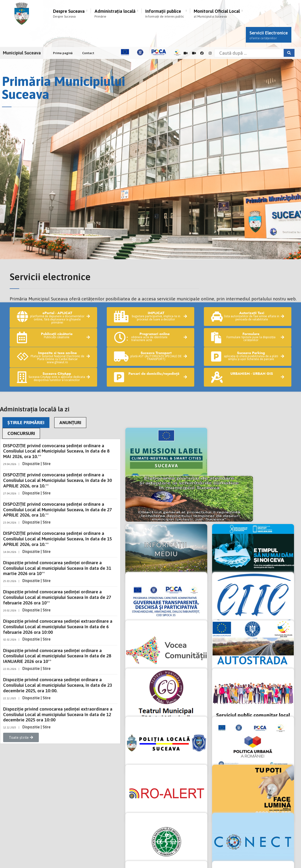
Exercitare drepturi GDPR (28, 820)
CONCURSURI (21, 411)
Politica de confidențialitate (30, 805)
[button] (21, 715)
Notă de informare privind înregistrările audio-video (53, 813)
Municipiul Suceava (22, 53)
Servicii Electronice (269, 35)
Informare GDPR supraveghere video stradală (47, 828)
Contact (88, 53)
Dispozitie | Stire (37, 441)
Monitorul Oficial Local (217, 13)
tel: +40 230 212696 (62, 785)
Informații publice (165, 13)
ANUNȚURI (70, 400)
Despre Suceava (69, 13)
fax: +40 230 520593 (98, 785)
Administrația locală (115, 13)
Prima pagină (63, 53)
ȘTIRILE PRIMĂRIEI (26, 400)
